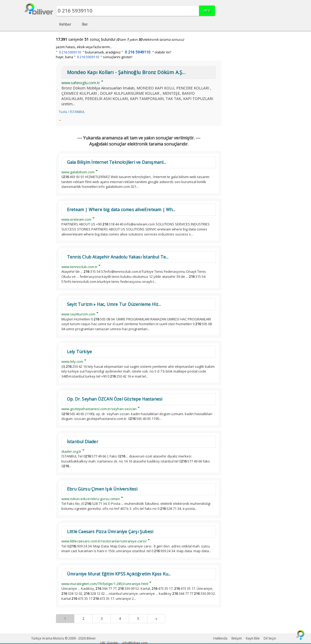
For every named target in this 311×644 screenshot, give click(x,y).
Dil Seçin (270, 638)
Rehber (65, 24)
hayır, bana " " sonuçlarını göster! (94, 57)
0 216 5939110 (70, 52)
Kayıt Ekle (253, 638)
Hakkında (220, 638)
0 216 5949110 (138, 52)
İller (85, 24)
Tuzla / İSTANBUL (72, 112)
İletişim (237, 638)
